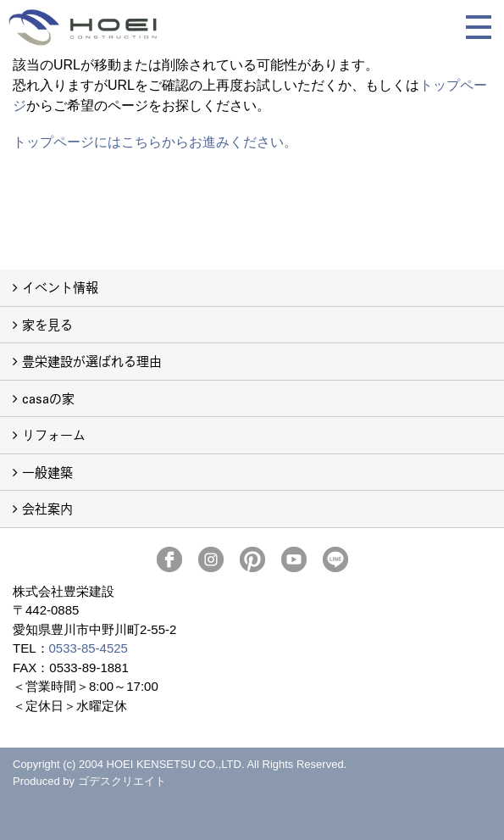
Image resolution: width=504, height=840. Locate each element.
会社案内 (47, 508)
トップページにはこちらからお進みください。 (155, 142)
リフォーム (54, 434)
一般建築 (47, 472)
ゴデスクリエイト (122, 781)
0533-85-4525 (89, 648)
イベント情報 (60, 287)
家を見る (47, 324)
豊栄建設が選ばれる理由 (92, 361)
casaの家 (48, 398)
